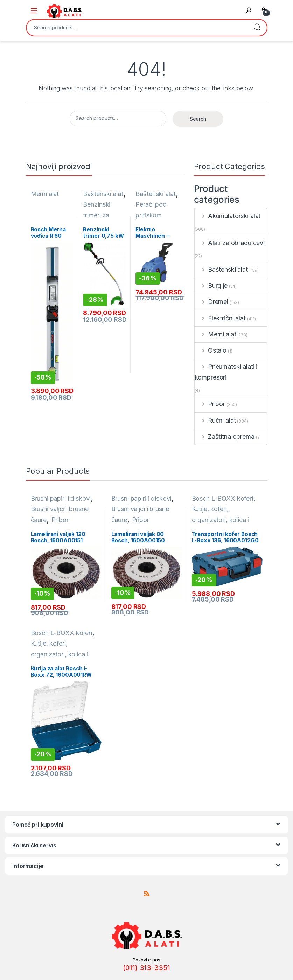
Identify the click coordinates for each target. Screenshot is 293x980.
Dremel (212, 302)
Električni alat (220, 318)
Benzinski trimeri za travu (97, 215)
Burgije (211, 286)
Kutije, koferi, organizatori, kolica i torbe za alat (221, 520)
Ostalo (211, 350)
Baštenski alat (103, 194)
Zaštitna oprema (225, 436)
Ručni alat (215, 420)
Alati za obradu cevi (230, 243)
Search (257, 28)
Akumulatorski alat (228, 216)
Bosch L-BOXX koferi (222, 498)
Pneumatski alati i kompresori (226, 372)
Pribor (210, 404)
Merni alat (45, 194)
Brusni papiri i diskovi (61, 498)
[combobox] (137, 28)
